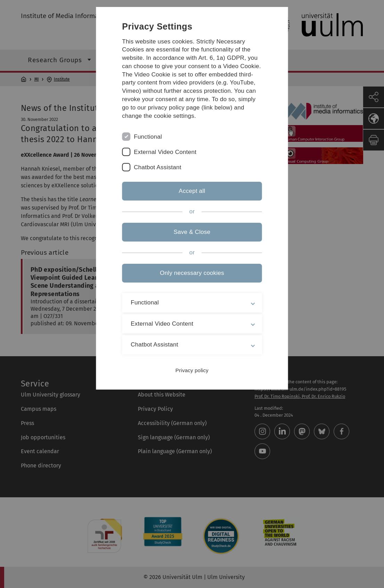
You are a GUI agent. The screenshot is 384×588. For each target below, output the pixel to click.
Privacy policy (192, 370)
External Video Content (165, 152)
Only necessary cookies (192, 273)
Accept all (192, 191)
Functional (148, 137)
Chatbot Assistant (158, 167)
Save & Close (192, 232)
